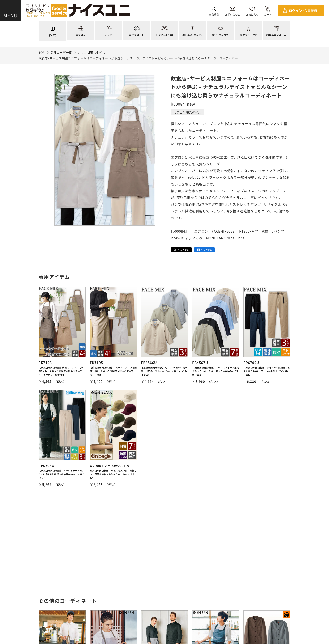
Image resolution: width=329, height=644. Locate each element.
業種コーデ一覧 (61, 53)
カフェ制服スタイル (91, 53)
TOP (42, 53)
